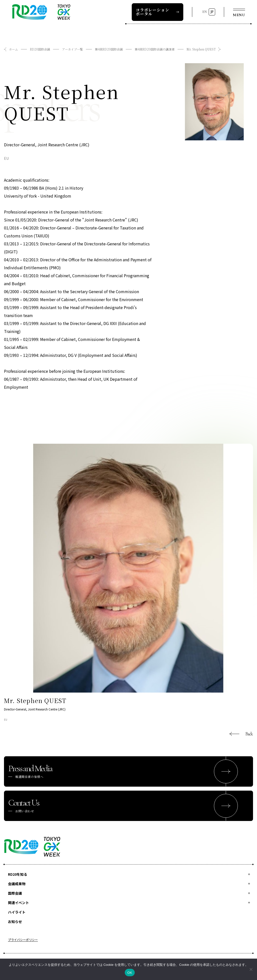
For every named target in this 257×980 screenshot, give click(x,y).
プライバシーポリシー (23, 940)
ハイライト (17, 912)
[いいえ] (251, 969)
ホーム (13, 49)
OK (130, 973)
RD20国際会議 (40, 49)
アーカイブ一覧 (72, 49)
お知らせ (15, 922)
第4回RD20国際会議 (109, 49)
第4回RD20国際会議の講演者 (155, 49)
